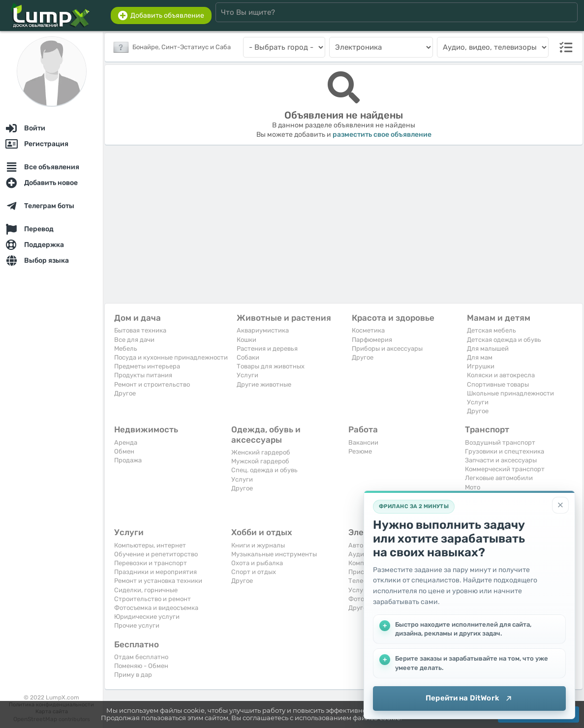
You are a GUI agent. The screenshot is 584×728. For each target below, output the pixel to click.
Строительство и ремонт (153, 599)
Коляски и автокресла (501, 375)
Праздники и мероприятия (155, 572)
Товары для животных (271, 366)
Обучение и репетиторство (156, 554)
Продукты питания (143, 375)
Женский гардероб (261, 452)
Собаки (248, 357)
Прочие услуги (137, 625)
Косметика (368, 330)
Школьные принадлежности (510, 393)
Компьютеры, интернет (150, 545)
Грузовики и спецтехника (505, 451)
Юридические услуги (147, 617)
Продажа (128, 460)
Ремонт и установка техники (158, 581)
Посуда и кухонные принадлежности (171, 357)
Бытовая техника (140, 330)
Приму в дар (133, 675)
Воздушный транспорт (500, 442)
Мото (473, 487)
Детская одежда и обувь (504, 340)
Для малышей (488, 349)
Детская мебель (492, 330)
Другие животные (264, 384)
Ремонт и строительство (152, 384)
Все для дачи (134, 340)
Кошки (246, 340)
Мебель (126, 349)
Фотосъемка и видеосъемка (156, 608)
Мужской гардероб (260, 461)
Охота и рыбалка (257, 563)
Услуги (247, 375)
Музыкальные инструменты (274, 554)
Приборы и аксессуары (387, 349)
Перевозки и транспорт (151, 563)
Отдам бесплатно (141, 657)
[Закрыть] (560, 505)
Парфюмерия (372, 340)
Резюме (360, 451)
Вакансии (363, 442)
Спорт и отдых (254, 572)
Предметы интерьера (147, 366)
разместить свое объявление (382, 135)
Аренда (126, 442)
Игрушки (481, 366)
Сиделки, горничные (146, 590)
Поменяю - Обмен (141, 666)
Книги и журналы (258, 545)
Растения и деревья (267, 349)
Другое (125, 393)
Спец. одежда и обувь (264, 470)
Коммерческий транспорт (505, 469)
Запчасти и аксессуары (501, 460)
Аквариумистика (263, 330)
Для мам (480, 357)
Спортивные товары (498, 384)
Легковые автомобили (499, 478)
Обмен (124, 451)
